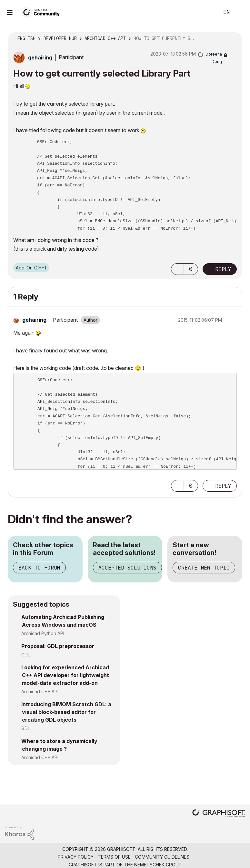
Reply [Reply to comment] (223, 486)
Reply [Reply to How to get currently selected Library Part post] (223, 269)
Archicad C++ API (40, 691)
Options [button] (233, 39)
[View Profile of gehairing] (40, 58)
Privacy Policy (76, 857)
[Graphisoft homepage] (219, 814)
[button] (177, 269)
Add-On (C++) (31, 268)
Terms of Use (114, 857)
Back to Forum (39, 568)
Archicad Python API (43, 633)
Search (207, 12)
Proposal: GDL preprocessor (58, 646)
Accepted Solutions (127, 568)
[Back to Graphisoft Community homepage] (43, 12)
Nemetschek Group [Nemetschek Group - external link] (158, 865)
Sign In (240, 12)
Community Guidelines (162, 857)
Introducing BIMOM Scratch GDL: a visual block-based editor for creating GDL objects (66, 712)
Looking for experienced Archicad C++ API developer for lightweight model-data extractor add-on (65, 675)
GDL (26, 655)
